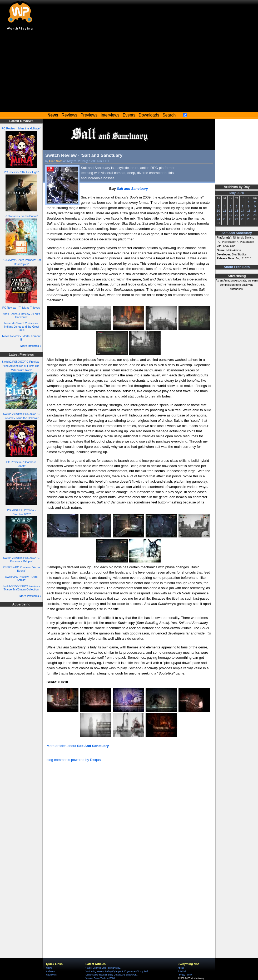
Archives (50, 971)
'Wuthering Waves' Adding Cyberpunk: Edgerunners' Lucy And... (118, 971)
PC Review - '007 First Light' (21, 172)
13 (237, 211)
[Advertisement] (129, 72)
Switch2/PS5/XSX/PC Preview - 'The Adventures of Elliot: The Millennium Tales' (21, 366)
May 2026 (237, 193)
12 (231, 211)
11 (225, 211)
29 (249, 219)
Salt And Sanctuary (237, 233)
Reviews (70, 115)
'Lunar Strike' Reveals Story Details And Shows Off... (112, 975)
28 (243, 219)
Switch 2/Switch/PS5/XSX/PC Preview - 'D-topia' (21, 559)
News (49, 968)
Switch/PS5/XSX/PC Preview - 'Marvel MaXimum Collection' (21, 588)
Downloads (149, 115)
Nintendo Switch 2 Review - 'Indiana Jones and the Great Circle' (21, 326)
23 (255, 215)
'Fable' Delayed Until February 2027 (103, 968)
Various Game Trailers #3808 (100, 978)
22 (249, 215)
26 (231, 219)
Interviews (110, 115)
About (181, 968)
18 (225, 215)
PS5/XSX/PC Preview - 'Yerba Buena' (21, 569)
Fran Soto (56, 161)
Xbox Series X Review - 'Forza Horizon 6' (21, 316)
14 (243, 211)
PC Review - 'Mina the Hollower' (21, 128)
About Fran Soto (237, 267)
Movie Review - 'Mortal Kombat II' (21, 338)
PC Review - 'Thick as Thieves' (21, 308)
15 (249, 211)
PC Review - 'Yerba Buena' (21, 216)
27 (237, 219)
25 (225, 219)
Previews (89, 115)
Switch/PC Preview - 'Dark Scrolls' (21, 578)
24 (219, 219)
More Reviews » (31, 346)
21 (243, 215)
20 (237, 215)
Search (169, 115)
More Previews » (30, 596)
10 (219, 211)
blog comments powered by (74, 760)
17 (219, 215)
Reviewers (51, 975)
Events (129, 115)
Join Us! (182, 971)
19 (231, 215)
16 (255, 211)
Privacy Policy (185, 975)
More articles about (78, 746)
